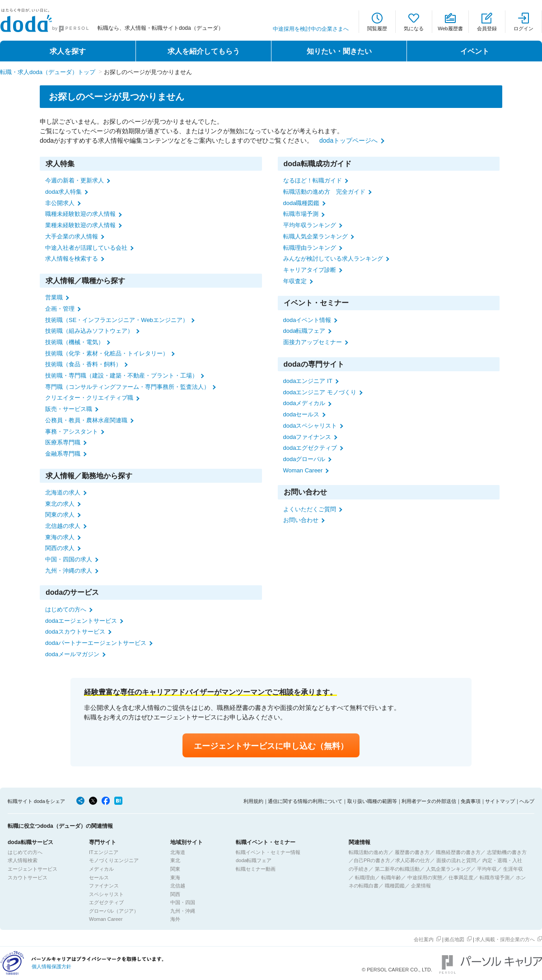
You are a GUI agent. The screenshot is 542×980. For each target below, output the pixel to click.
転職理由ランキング (310, 248)
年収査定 (295, 281)
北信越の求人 (63, 526)
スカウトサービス (28, 877)
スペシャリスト (106, 894)
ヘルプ (527, 801)
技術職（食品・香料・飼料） (83, 364)
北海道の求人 (63, 492)
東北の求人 (60, 504)
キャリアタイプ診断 (310, 270)
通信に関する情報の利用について (305, 801)
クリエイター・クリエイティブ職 (89, 398)
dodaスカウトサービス (75, 632)
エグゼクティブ (106, 902)
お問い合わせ (301, 520)
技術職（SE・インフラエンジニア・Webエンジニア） (117, 320)
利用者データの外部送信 (429, 801)
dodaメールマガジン (72, 654)
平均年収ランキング (310, 225)
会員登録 (487, 28)
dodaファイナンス (307, 437)
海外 (175, 919)
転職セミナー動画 (256, 869)
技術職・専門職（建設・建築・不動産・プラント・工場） (121, 376)
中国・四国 (183, 902)
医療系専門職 (63, 442)
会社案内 (424, 939)
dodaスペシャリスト (310, 426)
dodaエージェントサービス (81, 621)
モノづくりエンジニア (114, 860)
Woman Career (303, 470)
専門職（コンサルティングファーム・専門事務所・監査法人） (127, 387)
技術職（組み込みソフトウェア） (89, 331)
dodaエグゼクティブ (310, 448)
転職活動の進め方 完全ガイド (324, 192)
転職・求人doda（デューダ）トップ (48, 72)
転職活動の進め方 (369, 852)
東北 (175, 860)
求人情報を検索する (72, 259)
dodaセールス (301, 414)
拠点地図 (454, 939)
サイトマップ (500, 801)
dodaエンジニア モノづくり (320, 392)
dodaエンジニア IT (308, 381)
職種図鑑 (395, 886)
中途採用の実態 (425, 877)
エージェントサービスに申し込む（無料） (271, 746)
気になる (414, 28)
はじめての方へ (66, 609)
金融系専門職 (63, 454)
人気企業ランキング (448, 869)
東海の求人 (60, 537)
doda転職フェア (304, 331)
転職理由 (365, 877)
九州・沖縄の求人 (69, 571)
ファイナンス (104, 886)
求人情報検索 (23, 860)
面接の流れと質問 (456, 860)
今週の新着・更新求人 (75, 180)
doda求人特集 (63, 192)
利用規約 (253, 801)
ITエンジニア (104, 852)
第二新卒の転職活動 (397, 869)
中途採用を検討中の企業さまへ (311, 29)
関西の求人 (60, 548)
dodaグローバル (304, 459)
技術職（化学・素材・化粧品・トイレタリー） (107, 353)
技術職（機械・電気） (75, 342)
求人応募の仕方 (413, 860)
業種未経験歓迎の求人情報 (80, 225)
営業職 (54, 297)
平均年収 (487, 869)
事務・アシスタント (72, 432)
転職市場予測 (301, 214)
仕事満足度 (461, 877)
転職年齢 (391, 877)
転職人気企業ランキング (315, 236)
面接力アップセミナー (313, 342)
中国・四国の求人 (69, 559)
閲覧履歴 (377, 28)
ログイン (523, 28)
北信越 (178, 886)
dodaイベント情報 (307, 320)
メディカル (101, 869)
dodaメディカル (304, 403)
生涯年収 (513, 869)
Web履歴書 (450, 28)
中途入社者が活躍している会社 (86, 248)
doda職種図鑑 (301, 203)
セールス (99, 877)
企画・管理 (60, 309)
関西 (175, 894)
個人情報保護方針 (51, 966)
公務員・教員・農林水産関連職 (86, 420)
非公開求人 (60, 203)
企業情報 (421, 886)
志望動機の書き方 (507, 852)
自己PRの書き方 (372, 860)
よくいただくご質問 (310, 509)
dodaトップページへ (348, 140)
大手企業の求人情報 (72, 236)
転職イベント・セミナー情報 (268, 852)
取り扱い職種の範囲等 (372, 801)
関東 (175, 869)
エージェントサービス (33, 869)
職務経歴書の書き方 (458, 852)
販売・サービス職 (69, 409)
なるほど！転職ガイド (313, 180)
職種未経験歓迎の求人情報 (80, 214)
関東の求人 (60, 515)
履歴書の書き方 (412, 852)
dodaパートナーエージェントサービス (96, 643)
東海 (175, 877)
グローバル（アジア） (114, 911)
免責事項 (471, 801)
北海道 (178, 852)
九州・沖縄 (183, 911)
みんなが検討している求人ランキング (333, 259)
